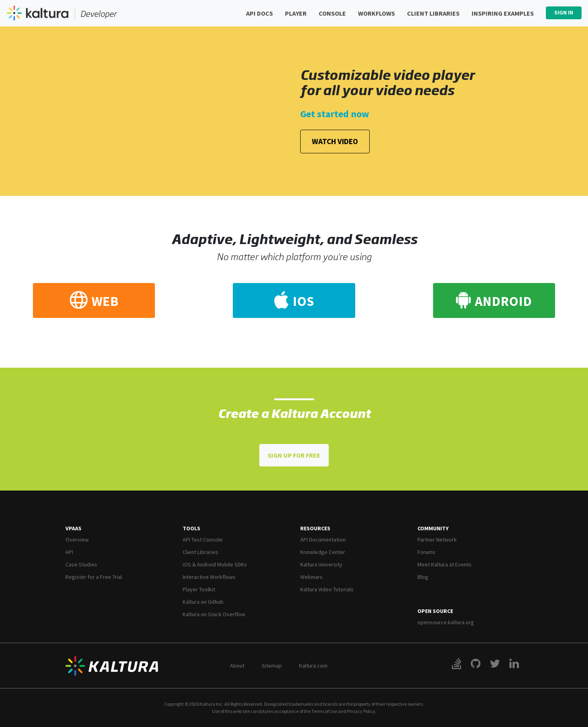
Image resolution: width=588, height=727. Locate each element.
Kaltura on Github (203, 602)
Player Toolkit (199, 589)
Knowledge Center (323, 552)
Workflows (376, 13)
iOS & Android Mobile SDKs (215, 564)
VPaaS (73, 528)
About (237, 666)
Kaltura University (321, 564)
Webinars (311, 577)
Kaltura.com (313, 666)
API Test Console (203, 540)
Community (433, 528)
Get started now (335, 114)
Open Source (435, 611)
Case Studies (81, 564)
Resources (315, 528)
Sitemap (272, 666)
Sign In (564, 12)
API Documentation (323, 540)
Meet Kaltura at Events (445, 564)
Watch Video (335, 141)
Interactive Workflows (209, 577)
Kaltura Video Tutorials (327, 589)
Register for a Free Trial (94, 577)
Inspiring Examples (503, 13)
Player (296, 13)
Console (332, 13)
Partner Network (437, 540)
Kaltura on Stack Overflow (214, 614)
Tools (191, 528)
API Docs (259, 13)
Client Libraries (433, 13)
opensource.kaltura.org (446, 622)
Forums (426, 552)
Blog (423, 577)
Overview (77, 540)
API (69, 552)
